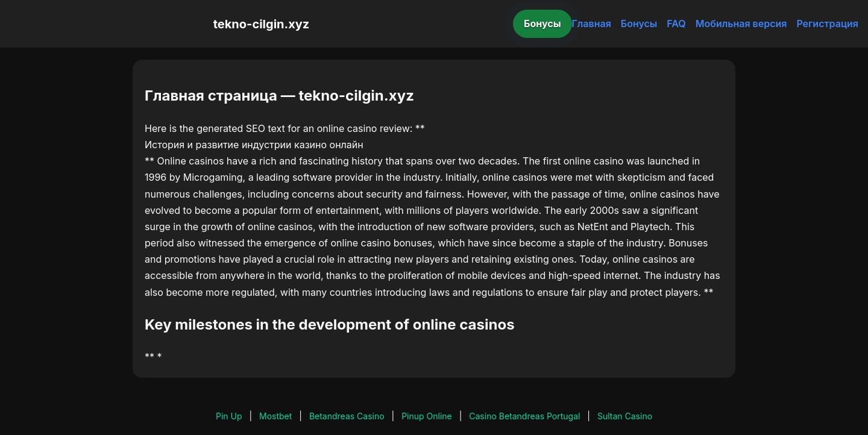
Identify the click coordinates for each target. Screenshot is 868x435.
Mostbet (275, 416)
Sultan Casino (625, 416)
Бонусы (542, 23)
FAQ (676, 23)
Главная (592, 23)
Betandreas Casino (347, 416)
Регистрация (827, 23)
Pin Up (229, 416)
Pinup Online (427, 416)
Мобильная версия (741, 23)
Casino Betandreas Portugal (524, 416)
